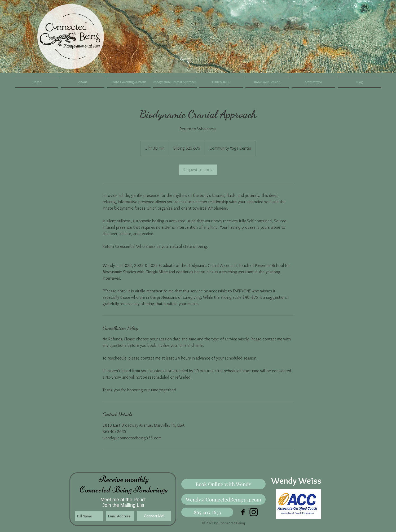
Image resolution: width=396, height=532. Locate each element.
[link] (198, 170)
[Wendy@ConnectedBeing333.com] (223, 499)
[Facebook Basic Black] (243, 512)
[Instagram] (254, 512)
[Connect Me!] (154, 516)
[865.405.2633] (207, 512)
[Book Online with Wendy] (223, 484)
